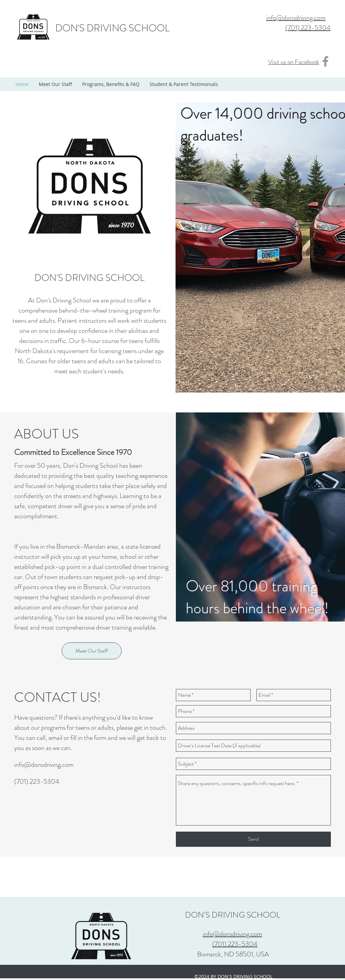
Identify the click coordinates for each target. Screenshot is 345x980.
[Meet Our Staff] (92, 651)
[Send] (253, 839)
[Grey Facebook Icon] (325, 61)
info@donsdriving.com (44, 765)
